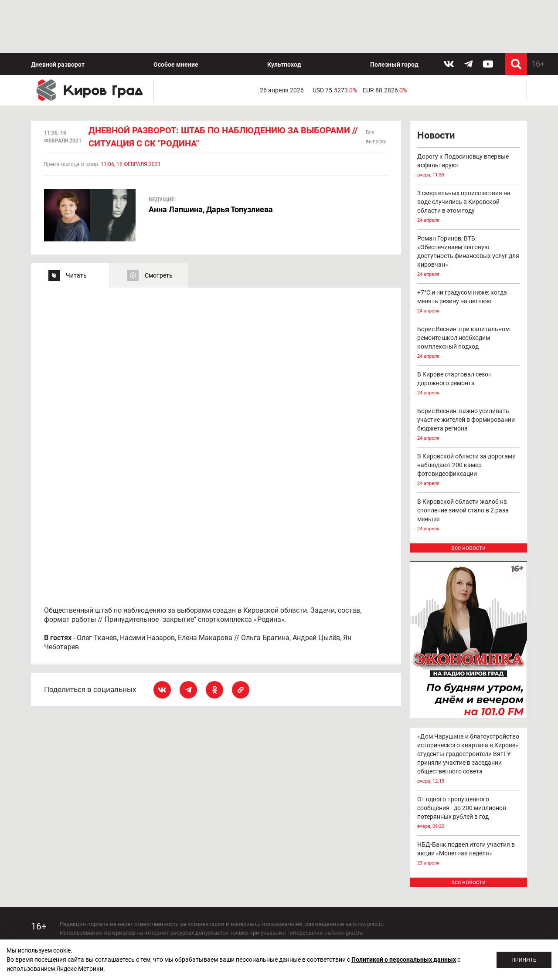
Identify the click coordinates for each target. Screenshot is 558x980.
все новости (468, 495)
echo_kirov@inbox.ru (131, 932)
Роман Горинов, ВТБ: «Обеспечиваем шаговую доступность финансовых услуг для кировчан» (469, 204)
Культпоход (284, 11)
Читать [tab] (76, 222)
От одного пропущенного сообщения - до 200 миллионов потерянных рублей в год (469, 760)
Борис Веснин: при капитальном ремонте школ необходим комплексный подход (469, 290)
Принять (524, 960)
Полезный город (394, 11)
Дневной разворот (58, 11)
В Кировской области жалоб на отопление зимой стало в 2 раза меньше (469, 463)
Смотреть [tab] (159, 222)
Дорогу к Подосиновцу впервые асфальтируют (469, 114)
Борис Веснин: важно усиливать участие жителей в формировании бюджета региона (469, 372)
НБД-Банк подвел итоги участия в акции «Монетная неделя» (469, 801)
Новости (436, 83)
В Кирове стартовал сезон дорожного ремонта (469, 331)
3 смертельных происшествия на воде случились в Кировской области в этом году (469, 154)
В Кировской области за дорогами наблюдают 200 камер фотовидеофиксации (469, 418)
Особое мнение (176, 11)
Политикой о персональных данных (404, 960)
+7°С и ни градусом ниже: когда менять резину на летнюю (469, 249)
